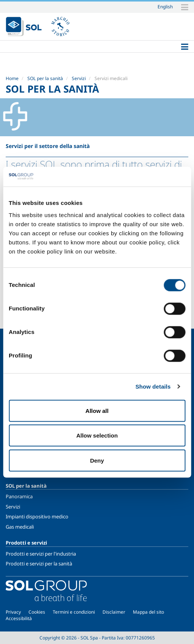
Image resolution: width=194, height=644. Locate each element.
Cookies (37, 612)
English (165, 6)
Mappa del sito (148, 612)
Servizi (79, 78)
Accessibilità (19, 618)
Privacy (13, 612)
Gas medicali (20, 527)
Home (12, 78)
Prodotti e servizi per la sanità (39, 564)
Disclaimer (114, 612)
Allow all (97, 410)
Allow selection (97, 435)
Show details (153, 387)
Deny (97, 460)
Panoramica (19, 496)
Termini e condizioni (74, 612)
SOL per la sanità (45, 78)
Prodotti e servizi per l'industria (41, 554)
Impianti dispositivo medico (37, 516)
